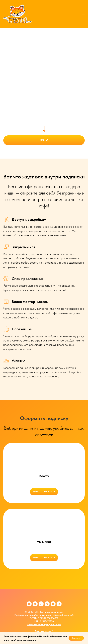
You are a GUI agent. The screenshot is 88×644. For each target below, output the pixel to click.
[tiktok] (59, 604)
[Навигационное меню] (83, 14)
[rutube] (35, 604)
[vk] (41, 604)
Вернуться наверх (44, 631)
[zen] (53, 604)
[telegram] (47, 604)
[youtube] (29, 604)
